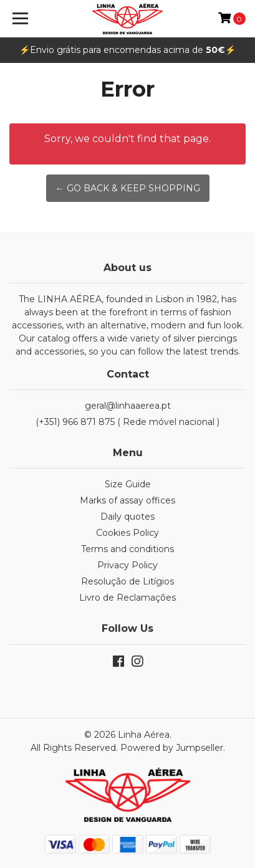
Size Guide (128, 484)
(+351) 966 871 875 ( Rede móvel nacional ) (128, 422)
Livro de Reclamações (128, 598)
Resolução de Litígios (128, 581)
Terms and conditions (128, 549)
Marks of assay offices (128, 500)
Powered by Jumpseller (172, 748)
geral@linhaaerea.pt (128, 406)
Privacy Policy (128, 565)
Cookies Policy (128, 533)
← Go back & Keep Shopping (128, 188)
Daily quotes (128, 517)
